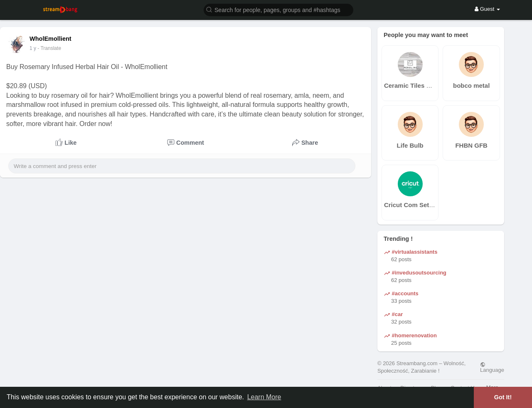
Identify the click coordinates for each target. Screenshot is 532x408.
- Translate (49, 48)
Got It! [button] (503, 397)
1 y (33, 48)
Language (492, 367)
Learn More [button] (264, 397)
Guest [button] (487, 9)
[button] (278, 9)
